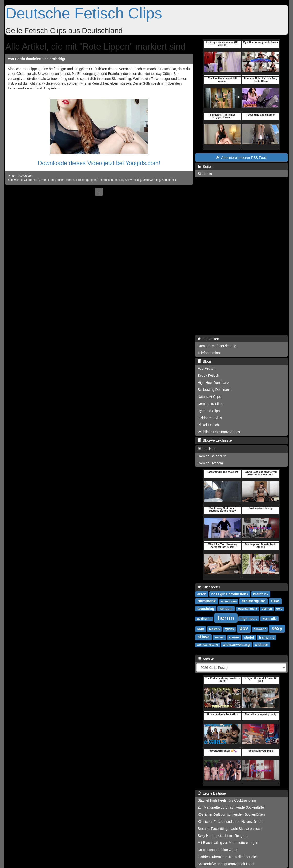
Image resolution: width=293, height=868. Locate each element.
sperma (234, 637)
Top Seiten (208, 339)
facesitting (206, 608)
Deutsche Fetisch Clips (84, 13)
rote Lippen (48, 180)
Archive (206, 659)
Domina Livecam (210, 463)
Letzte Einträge (212, 793)
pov (244, 628)
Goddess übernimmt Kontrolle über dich (228, 857)
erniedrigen (229, 601)
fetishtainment (247, 609)
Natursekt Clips (209, 397)
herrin (226, 618)
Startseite (205, 174)
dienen (70, 180)
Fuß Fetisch (207, 368)
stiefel (249, 637)
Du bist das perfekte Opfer (217, 850)
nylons (229, 629)
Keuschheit (169, 180)
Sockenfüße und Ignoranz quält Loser (226, 864)
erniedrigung (254, 601)
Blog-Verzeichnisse (215, 440)
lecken (214, 629)
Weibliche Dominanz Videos (219, 432)
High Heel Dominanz (213, 383)
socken (219, 637)
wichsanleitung (207, 645)
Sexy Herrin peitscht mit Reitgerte (223, 836)
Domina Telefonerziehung (217, 346)
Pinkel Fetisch (208, 425)
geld (279, 609)
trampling (267, 637)
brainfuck (261, 594)
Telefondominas (210, 353)
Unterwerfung (151, 180)
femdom (226, 608)
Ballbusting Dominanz (214, 390)
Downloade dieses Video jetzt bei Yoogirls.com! (99, 163)
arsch (202, 594)
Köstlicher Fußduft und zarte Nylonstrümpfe (230, 822)
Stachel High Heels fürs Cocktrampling (227, 800)
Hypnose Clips (209, 411)
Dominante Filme (211, 404)
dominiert (117, 180)
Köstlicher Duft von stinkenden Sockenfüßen (231, 814)
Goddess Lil (32, 180)
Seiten (205, 167)
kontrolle (270, 618)
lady (201, 629)
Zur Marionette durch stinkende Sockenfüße (231, 807)
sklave (204, 637)
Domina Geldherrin (212, 456)
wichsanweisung (236, 644)
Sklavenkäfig (133, 180)
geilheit (267, 609)
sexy (277, 628)
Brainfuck (104, 180)
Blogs (205, 361)
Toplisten (207, 449)
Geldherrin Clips (210, 418)
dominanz (207, 601)
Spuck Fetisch (208, 376)
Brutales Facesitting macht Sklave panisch (230, 829)
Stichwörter (209, 587)
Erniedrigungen (86, 180)
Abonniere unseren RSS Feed (241, 158)
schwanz (260, 629)
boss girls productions (230, 594)
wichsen (261, 644)
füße (275, 601)
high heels (249, 618)
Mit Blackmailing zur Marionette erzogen (228, 843)
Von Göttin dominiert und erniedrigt (37, 59)
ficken (61, 180)
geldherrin (204, 619)
